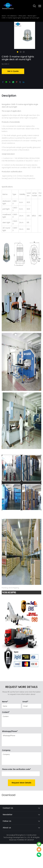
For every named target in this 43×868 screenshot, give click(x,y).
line (6, 94)
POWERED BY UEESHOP (26, 852)
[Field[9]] (11, 719)
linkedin (24, 94)
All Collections (12, 16)
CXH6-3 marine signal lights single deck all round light (20, 18)
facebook (3, 94)
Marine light (32, 16)
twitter (10, 94)
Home (4, 16)
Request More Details (21, 795)
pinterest (17, 94)
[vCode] (21, 786)
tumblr (20, 94)
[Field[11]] (32, 719)
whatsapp (13, 94)
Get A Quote (13, 84)
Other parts (22, 16)
